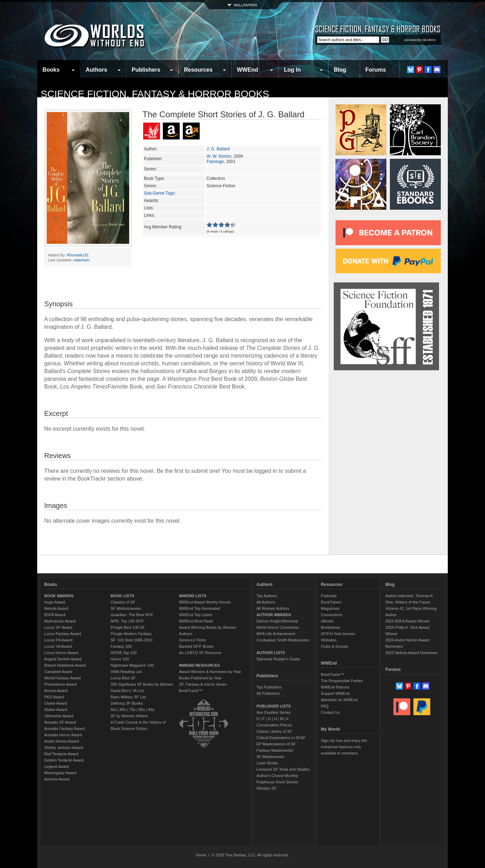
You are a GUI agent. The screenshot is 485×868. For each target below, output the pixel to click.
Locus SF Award (58, 627)
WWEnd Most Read (196, 621)
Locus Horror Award (61, 653)
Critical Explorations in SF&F (281, 738)
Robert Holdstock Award (65, 665)
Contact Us (330, 712)
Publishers (146, 70)
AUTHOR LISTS (271, 653)
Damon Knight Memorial (277, 621)
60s (123, 710)
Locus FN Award (58, 640)
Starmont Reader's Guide (278, 659)
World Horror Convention (278, 627)
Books (51, 70)
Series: (150, 169)
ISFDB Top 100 (124, 653)
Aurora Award (56, 691)
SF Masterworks (270, 757)
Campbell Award (58, 672)
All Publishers (268, 693)
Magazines (330, 608)
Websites (329, 640)
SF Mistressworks (126, 608)
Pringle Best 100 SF (128, 627)
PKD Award (54, 697)
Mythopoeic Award (60, 621)
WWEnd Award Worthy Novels (205, 602)
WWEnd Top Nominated (200, 608)
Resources (198, 70)
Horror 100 (120, 659)
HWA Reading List (126, 672)
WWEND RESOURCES (200, 665)
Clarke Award (56, 703)
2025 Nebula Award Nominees (411, 653)
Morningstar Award (60, 773)
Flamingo (215, 162)
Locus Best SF (123, 678)
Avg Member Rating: (163, 227)
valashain (81, 260)
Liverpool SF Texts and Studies (283, 769)
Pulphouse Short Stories (277, 782)
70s (132, 710)
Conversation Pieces (274, 725)
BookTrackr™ (191, 691)
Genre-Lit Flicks (192, 640)
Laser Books (267, 763)
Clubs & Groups (334, 646)
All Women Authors (273, 608)
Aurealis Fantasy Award (64, 729)
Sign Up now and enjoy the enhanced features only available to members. (344, 747)
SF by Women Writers (129, 716)
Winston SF (267, 788)
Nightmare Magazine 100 (132, 665)
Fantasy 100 (121, 646)
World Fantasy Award (62, 678)
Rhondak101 (78, 255)
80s (142, 710)
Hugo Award (55, 602)
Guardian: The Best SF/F (132, 615)
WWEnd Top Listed (195, 615)
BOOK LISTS (122, 596)
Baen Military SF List (128, 697)
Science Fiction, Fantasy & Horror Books (155, 94)
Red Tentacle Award (61, 754)
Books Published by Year (200, 678)
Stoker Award (56, 710)
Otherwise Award (59, 716)
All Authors (266, 602)
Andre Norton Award (62, 741)
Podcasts (329, 596)
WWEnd (247, 70)
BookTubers (331, 602)
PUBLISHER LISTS (274, 706)
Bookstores (330, 627)
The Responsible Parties (342, 681)
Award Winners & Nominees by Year (210, 672)
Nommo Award (57, 779)
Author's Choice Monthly (277, 776)
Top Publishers (269, 687)
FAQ (325, 706)
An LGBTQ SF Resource (200, 653)
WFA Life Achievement (276, 634)
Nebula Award (56, 608)
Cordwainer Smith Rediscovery (283, 640)
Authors (96, 70)
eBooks (327, 621)
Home (201, 855)
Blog (340, 70)
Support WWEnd (335, 693)
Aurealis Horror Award (63, 735)
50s (114, 710)
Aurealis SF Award (60, 722)
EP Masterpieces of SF (276, 744)
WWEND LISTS (193, 596)
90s (151, 710)
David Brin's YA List (127, 691)
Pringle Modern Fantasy (131, 634)
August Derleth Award (63, 659)
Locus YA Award (58, 646)
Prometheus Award (61, 684)
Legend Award (57, 766)
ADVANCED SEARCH (420, 40)
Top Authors (267, 596)
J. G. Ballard (218, 149)
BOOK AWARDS (59, 596)
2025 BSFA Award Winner (407, 621)
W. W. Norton (219, 156)
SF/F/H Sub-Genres (338, 634)
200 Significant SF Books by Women (142, 684)
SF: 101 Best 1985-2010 (131, 640)
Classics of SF (123, 602)
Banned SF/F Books (196, 646)
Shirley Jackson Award (64, 748)
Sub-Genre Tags (159, 193)
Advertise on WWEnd (339, 700)
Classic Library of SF (274, 731)
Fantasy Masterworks (275, 750)
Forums (376, 70)
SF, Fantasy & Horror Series (203, 684)
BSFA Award (55, 615)
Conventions (331, 615)
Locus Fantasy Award (63, 634)
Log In (292, 70)
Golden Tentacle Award (64, 760)
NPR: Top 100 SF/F (127, 621)
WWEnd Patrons (335, 687)
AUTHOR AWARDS (274, 615)
